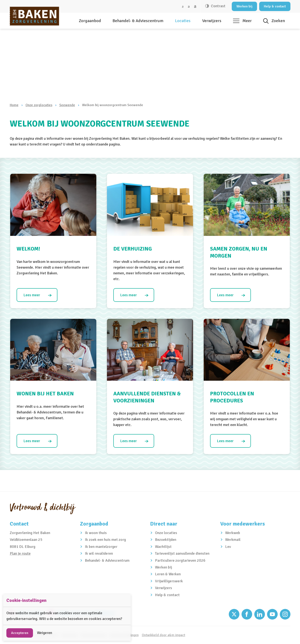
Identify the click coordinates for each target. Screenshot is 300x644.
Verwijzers (212, 21)
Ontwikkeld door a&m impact (164, 635)
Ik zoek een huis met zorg (105, 540)
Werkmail (233, 540)
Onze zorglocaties (39, 105)
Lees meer (32, 295)
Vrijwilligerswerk (169, 581)
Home (14, 105)
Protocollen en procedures (232, 397)
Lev (228, 547)
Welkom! (28, 249)
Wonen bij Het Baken (45, 394)
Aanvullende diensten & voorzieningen (147, 397)
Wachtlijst (163, 547)
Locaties (183, 21)
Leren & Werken (168, 574)
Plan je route (20, 553)
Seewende (67, 105)
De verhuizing (133, 249)
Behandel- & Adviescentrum (138, 21)
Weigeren (45, 633)
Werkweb (233, 533)
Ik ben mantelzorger (101, 547)
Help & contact (275, 6)
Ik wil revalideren (99, 553)
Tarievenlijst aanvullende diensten (182, 553)
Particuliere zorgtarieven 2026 (180, 560)
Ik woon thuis (96, 533)
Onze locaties (166, 533)
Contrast (218, 6)
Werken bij (244, 6)
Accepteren (20, 633)
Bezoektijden (166, 540)
